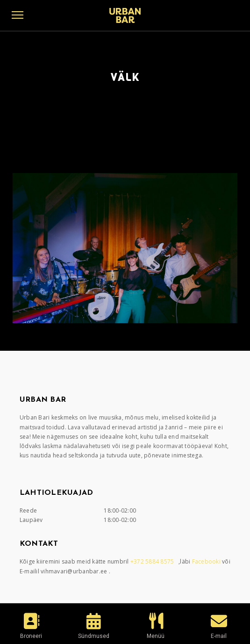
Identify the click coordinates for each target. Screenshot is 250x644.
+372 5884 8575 (153, 561)
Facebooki (207, 561)
